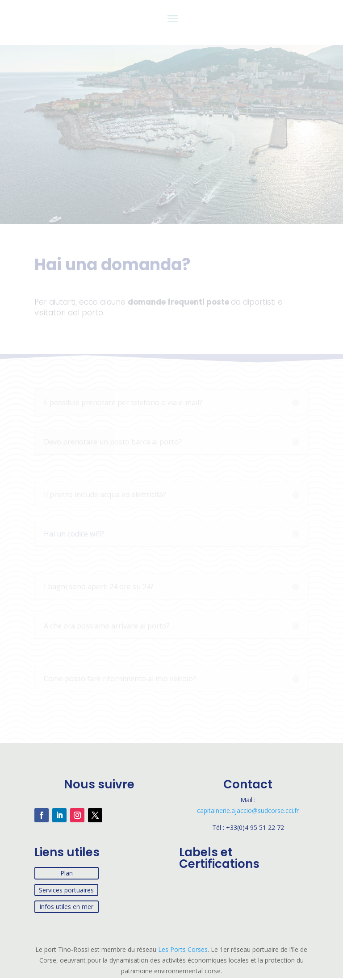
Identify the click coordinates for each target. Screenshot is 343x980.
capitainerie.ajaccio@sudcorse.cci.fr (248, 810)
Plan (67, 873)
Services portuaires (66, 890)
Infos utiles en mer (66, 907)
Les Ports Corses (182, 949)
